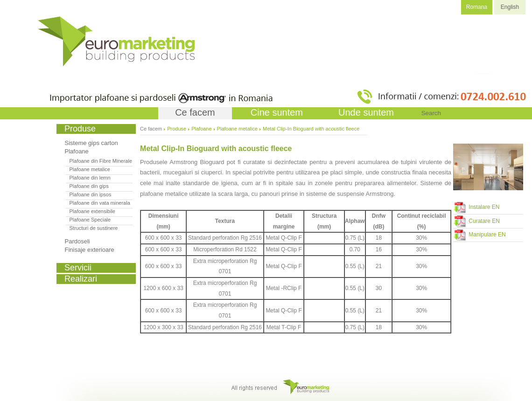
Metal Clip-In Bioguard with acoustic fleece (311, 129)
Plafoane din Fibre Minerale (101, 161)
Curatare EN (476, 221)
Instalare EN (476, 207)
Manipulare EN (479, 235)
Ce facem (195, 112)
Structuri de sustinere (94, 228)
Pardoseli (77, 241)
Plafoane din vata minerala (100, 203)
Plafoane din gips (89, 186)
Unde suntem (366, 112)
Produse (177, 129)
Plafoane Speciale (90, 220)
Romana (477, 7)
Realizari (81, 279)
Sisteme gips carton (91, 143)
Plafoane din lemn (90, 178)
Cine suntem (277, 112)
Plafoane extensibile (92, 211)
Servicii (78, 268)
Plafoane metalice (90, 169)
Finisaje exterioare (90, 250)
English (510, 7)
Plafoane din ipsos (91, 194)
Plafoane (77, 151)
